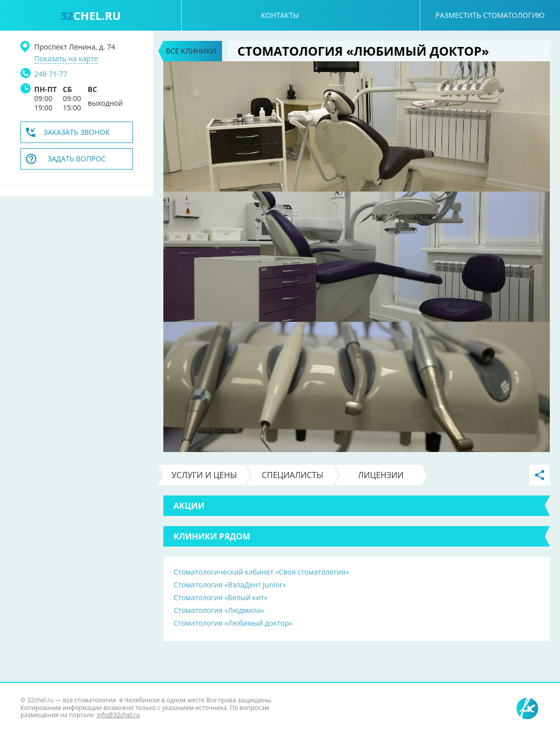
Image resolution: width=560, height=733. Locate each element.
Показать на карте (66, 59)
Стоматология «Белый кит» (221, 597)
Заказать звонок (77, 132)
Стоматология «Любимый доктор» (233, 623)
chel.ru (90, 15)
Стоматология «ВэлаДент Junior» (230, 585)
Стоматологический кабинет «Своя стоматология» (261, 572)
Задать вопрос (77, 159)
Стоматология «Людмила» (219, 610)
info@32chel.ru (118, 715)
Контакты (280, 15)
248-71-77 (51, 74)
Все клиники (191, 51)
